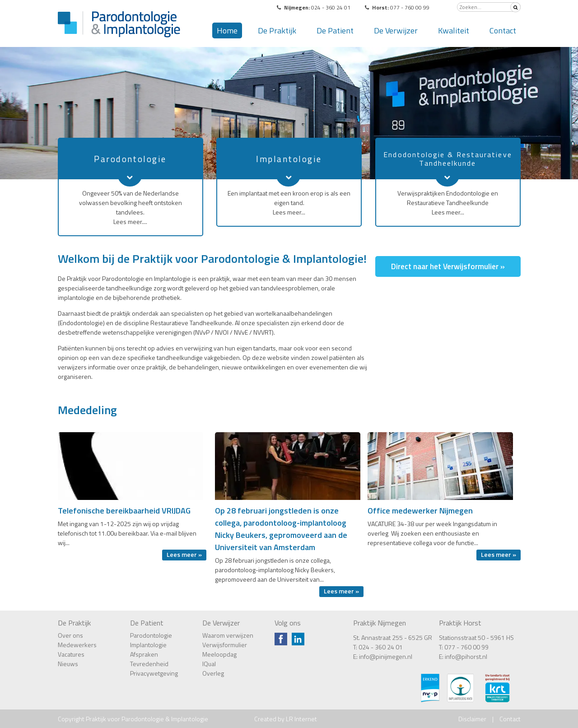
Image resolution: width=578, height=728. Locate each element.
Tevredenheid (149, 664)
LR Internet (301, 719)
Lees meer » (184, 554)
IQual (209, 664)
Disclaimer (472, 719)
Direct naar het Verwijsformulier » (448, 266)
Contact (503, 30)
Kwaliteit (454, 30)
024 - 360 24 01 (381, 647)
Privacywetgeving (154, 673)
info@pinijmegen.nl (386, 656)
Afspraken (144, 654)
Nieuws (68, 664)
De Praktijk (277, 30)
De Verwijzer (396, 30)
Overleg (213, 673)
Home (227, 30)
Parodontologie (151, 635)
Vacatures (71, 654)
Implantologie (148, 645)
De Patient (335, 30)
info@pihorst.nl (466, 656)
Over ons (70, 635)
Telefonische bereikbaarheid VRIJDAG (124, 511)
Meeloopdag (219, 654)
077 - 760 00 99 (466, 647)
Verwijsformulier (225, 645)
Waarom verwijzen (228, 635)
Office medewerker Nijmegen (420, 511)
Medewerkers (77, 645)
